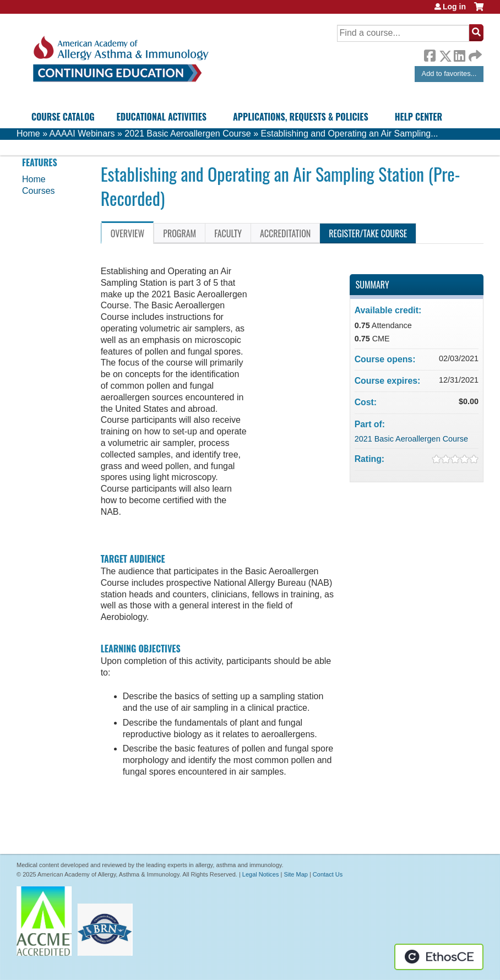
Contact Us (328, 874)
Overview (128, 233)
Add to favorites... (449, 73)
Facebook (430, 54)
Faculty (228, 233)
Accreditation (285, 233)
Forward (474, 53)
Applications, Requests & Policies (301, 117)
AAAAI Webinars (82, 134)
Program (180, 233)
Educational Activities (162, 117)
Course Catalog (63, 117)
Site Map (295, 874)
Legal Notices (261, 874)
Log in (454, 7)
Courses (39, 191)
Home (28, 134)
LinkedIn (459, 54)
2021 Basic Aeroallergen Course (187, 134)
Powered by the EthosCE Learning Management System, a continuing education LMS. (439, 957)
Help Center (419, 117)
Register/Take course (368, 233)
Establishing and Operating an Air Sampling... (350, 134)
